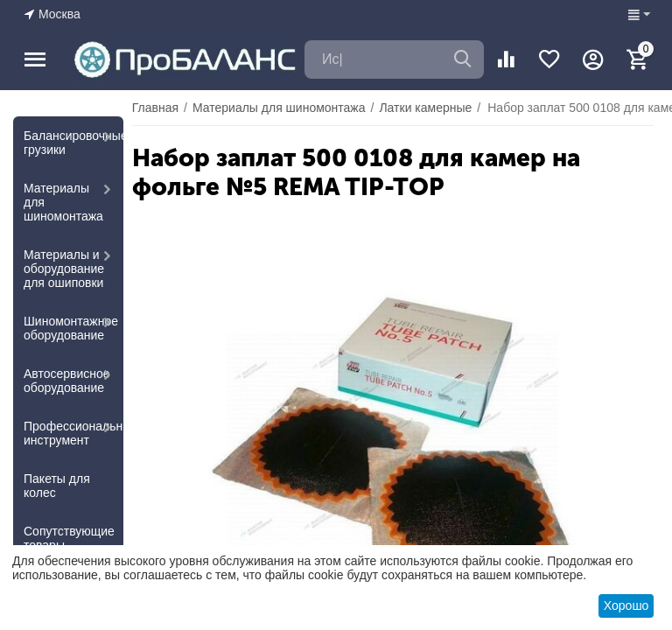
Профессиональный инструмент (73, 433)
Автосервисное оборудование (67, 381)
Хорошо (626, 605)
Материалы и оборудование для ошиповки (64, 269)
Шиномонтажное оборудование (71, 328)
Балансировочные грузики (73, 143)
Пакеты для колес (57, 486)
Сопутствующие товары (69, 538)
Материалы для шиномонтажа (63, 202)
